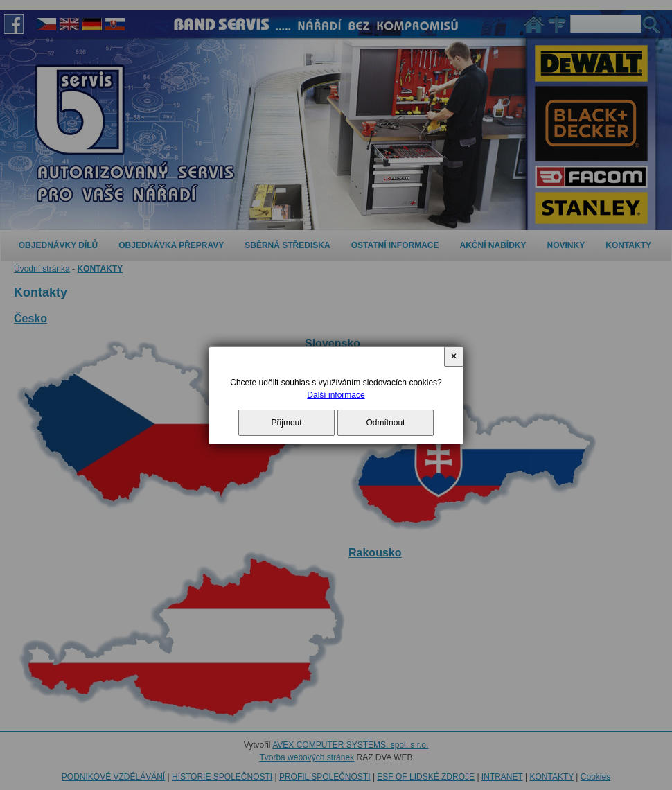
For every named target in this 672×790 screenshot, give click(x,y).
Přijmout (287, 423)
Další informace (336, 395)
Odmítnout (385, 423)
